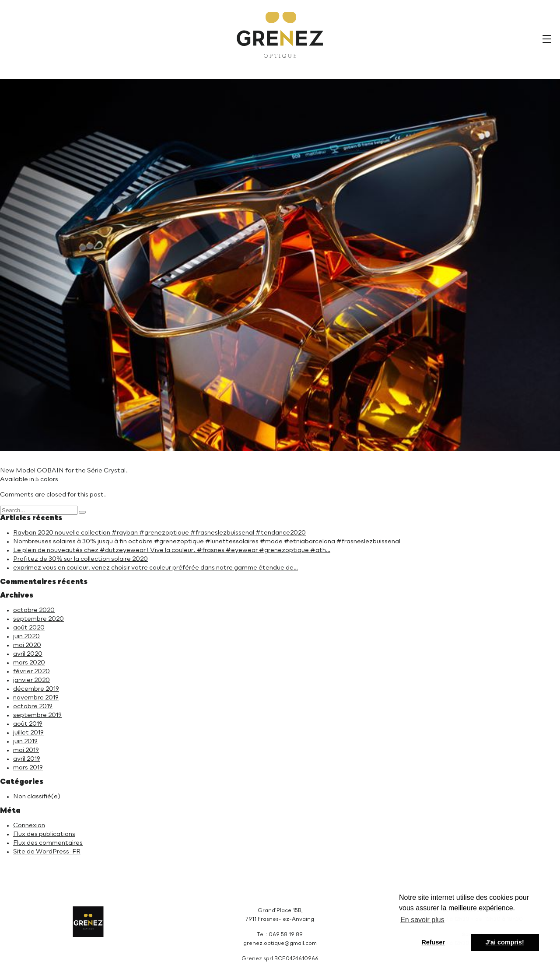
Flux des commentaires (48, 843)
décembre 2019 (36, 689)
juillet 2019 (28, 733)
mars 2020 (29, 663)
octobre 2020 (34, 610)
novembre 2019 (36, 698)
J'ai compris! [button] (505, 942)
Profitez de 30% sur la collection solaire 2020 (80, 559)
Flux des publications (44, 834)
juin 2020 (26, 636)
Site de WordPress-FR (47, 852)
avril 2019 (27, 759)
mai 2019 (26, 750)
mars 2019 (28, 768)
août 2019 (28, 724)
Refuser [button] (433, 942)
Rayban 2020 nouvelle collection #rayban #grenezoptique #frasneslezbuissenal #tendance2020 (159, 533)
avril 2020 (28, 654)
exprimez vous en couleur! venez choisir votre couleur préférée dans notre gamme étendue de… (156, 568)
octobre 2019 (33, 706)
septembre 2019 (37, 715)
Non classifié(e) (37, 797)
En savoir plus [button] (422, 920)
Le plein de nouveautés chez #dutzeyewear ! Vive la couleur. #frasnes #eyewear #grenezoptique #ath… (172, 550)
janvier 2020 (31, 680)
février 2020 (31, 671)
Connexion (29, 825)
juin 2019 (25, 741)
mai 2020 (27, 645)
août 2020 (29, 628)
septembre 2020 (38, 619)
